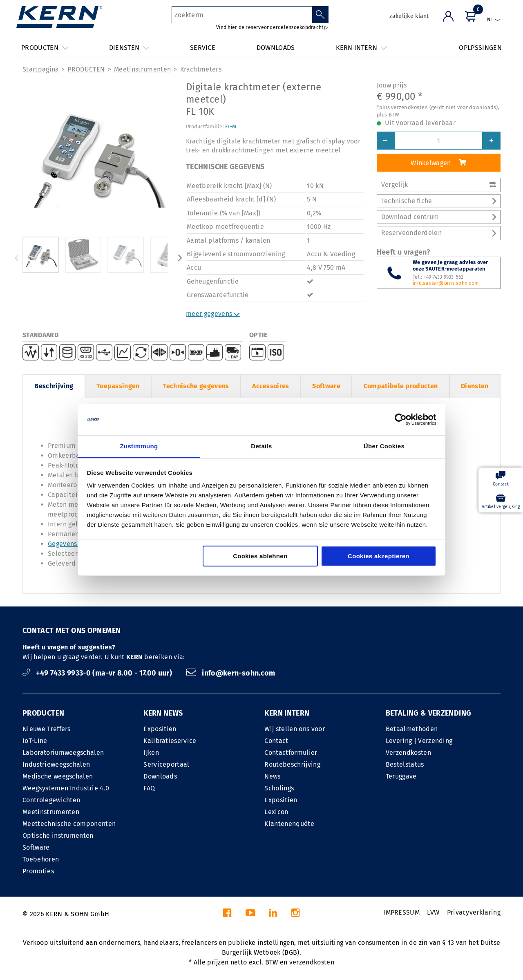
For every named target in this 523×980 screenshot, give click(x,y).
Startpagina (41, 69)
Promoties (38, 871)
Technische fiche (439, 201)
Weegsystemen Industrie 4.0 (66, 788)
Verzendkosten (408, 753)
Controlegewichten (51, 800)
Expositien (160, 729)
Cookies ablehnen (260, 556)
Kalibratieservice (170, 741)
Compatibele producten (401, 386)
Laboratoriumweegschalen (63, 753)
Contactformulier (291, 753)
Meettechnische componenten (69, 824)
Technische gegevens (196, 386)
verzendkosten (312, 962)
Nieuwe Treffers (47, 729)
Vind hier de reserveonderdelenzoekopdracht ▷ (272, 27)
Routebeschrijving (292, 764)
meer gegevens (213, 314)
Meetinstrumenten (142, 69)
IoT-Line (35, 741)
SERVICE (203, 48)
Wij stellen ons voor (294, 729)
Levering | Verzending (419, 741)
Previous (16, 258)
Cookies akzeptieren (379, 556)
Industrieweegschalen (56, 764)
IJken (151, 753)
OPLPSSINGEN (480, 48)
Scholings (279, 788)
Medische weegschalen (58, 776)
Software (326, 386)
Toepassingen (118, 386)
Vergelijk (439, 185)
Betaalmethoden (412, 729)
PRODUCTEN (86, 69)
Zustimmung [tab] (139, 446)
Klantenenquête (289, 824)
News (272, 776)
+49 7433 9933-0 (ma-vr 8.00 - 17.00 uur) (98, 673)
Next (180, 258)
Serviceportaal (166, 764)
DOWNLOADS (276, 48)
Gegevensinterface (76, 544)
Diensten (475, 386)
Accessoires (271, 386)
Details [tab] (261, 446)
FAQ (149, 788)
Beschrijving (54, 386)
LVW (433, 912)
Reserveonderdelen (439, 233)
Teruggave (401, 776)
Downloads (160, 776)
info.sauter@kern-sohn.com (446, 283)
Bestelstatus (405, 764)
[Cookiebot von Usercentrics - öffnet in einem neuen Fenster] (401, 420)
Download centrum (439, 217)
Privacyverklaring (474, 912)
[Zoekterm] (242, 15)
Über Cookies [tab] (384, 446)
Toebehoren (41, 859)
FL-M (231, 126)
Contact (276, 741)
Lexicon (276, 812)
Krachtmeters (201, 69)
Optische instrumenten (58, 836)
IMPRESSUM (401, 912)
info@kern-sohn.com (231, 673)
